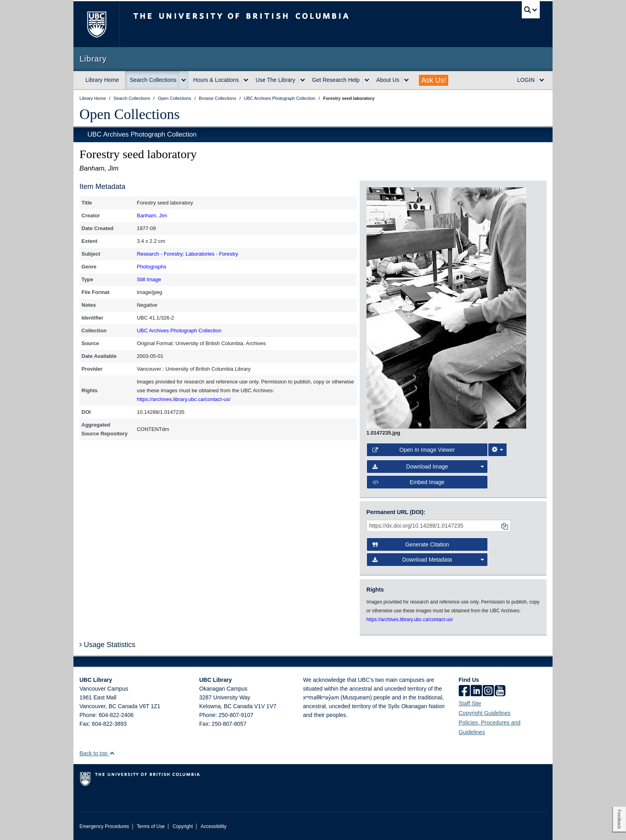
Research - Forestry (160, 254)
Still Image (149, 279)
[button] (112, 753)
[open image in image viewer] (446, 308)
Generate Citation (411, 544)
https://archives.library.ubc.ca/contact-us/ (184, 399)
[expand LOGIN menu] (542, 80)
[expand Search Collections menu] (184, 80)
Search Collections (153, 80)
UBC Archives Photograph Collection (142, 134)
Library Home (102, 80)
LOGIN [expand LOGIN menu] (526, 80)
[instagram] (488, 691)
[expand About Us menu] (406, 80)
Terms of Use (151, 826)
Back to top (97, 753)
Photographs (152, 267)
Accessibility (213, 826)
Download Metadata (428, 560)
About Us (388, 80)
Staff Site (470, 703)
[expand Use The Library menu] (303, 80)
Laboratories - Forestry (212, 254)
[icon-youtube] (500, 691)
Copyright (183, 826)
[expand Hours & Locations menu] (246, 80)
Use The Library (275, 80)
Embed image (409, 482)
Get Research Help (336, 80)
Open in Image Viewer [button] (414, 450)
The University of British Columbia (96, 24)
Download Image (428, 467)
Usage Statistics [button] (107, 645)
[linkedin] (476, 691)
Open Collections (130, 114)
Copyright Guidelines (485, 713)
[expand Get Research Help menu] (367, 80)
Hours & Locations (216, 80)
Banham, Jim (152, 215)
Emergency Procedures (104, 826)
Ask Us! (434, 80)
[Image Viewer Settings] (497, 450)
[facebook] (464, 691)
